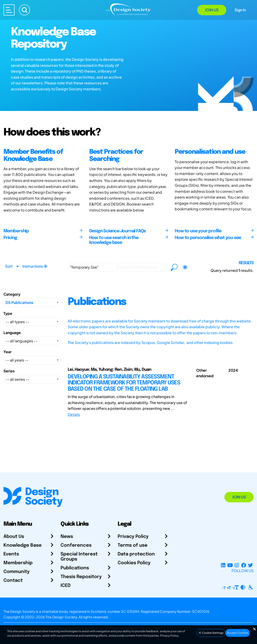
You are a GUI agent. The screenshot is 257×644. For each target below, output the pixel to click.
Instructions (35, 266)
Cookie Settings (211, 633)
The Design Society (61, 617)
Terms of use (133, 545)
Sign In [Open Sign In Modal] (240, 10)
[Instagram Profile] (237, 565)
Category (12, 294)
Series (9, 371)
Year (8, 352)
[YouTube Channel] (230, 565)
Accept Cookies (238, 633)
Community (17, 572)
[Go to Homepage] (128, 10)
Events (11, 554)
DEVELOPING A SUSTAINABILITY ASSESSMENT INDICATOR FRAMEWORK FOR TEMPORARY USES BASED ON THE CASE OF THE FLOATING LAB (124, 383)
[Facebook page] (244, 565)
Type (8, 313)
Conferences (76, 545)
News (67, 537)
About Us (14, 537)
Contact (13, 581)
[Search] (24, 10)
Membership (18, 563)
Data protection (136, 554)
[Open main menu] (9, 10)
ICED (66, 586)
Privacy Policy (133, 537)
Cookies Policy (134, 563)
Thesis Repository (81, 577)
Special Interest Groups (79, 557)
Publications (75, 568)
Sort (9, 266)
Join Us (212, 10)
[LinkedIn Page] (223, 565)
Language (12, 333)
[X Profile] (250, 565)
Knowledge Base (23, 545)
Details (74, 414)
